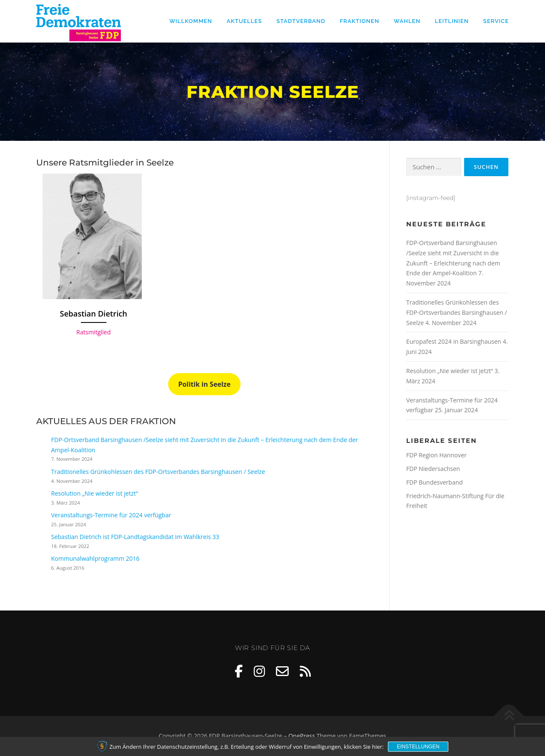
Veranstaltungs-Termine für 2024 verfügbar (111, 515)
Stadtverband (301, 21)
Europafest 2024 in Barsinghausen (454, 341)
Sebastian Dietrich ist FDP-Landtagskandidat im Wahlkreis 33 (135, 537)
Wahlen (407, 21)
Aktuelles (244, 21)
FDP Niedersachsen (433, 469)
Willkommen (191, 21)
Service (496, 21)
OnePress (302, 736)
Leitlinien (452, 21)
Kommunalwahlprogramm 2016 (95, 558)
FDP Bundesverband (435, 482)
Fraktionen (360, 21)
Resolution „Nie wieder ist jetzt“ (95, 493)
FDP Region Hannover (436, 455)
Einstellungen (418, 747)
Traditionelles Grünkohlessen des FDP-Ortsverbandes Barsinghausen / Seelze (158, 472)
